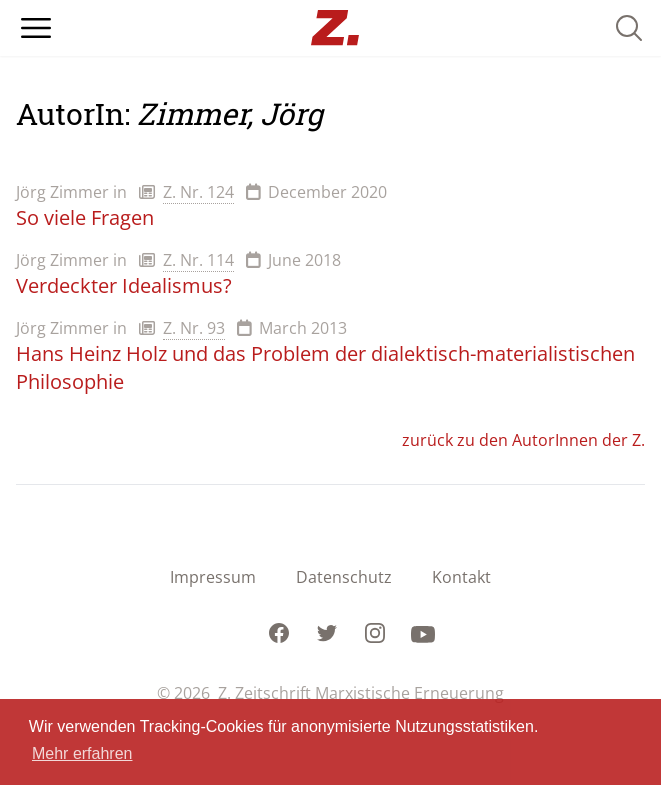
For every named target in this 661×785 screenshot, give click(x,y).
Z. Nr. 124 (198, 192)
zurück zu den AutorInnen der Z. (523, 440)
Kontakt (461, 577)
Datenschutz (344, 577)
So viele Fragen (85, 217)
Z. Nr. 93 (194, 328)
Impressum (213, 577)
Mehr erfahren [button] (82, 753)
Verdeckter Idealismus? (124, 285)
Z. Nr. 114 (198, 260)
